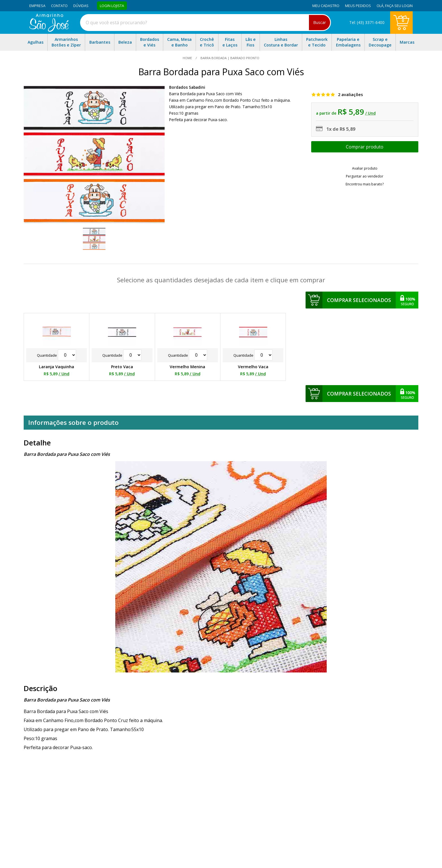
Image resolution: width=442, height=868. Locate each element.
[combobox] (205, 23)
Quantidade (57, 355)
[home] (49, 30)
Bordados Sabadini (187, 87)
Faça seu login (399, 6)
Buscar (320, 22)
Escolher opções (365, 147)
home (188, 58)
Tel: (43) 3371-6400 (367, 22)
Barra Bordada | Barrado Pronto (229, 58)
